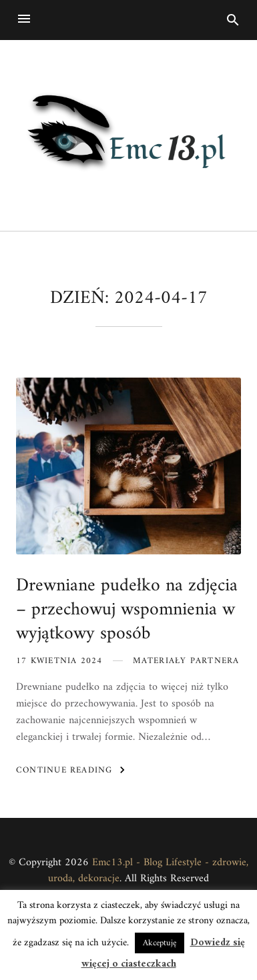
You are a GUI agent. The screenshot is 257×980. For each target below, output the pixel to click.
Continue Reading (72, 770)
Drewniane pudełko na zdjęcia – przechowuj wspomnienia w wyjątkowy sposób (127, 610)
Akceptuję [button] (160, 943)
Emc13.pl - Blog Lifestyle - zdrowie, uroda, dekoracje (148, 871)
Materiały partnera (186, 661)
